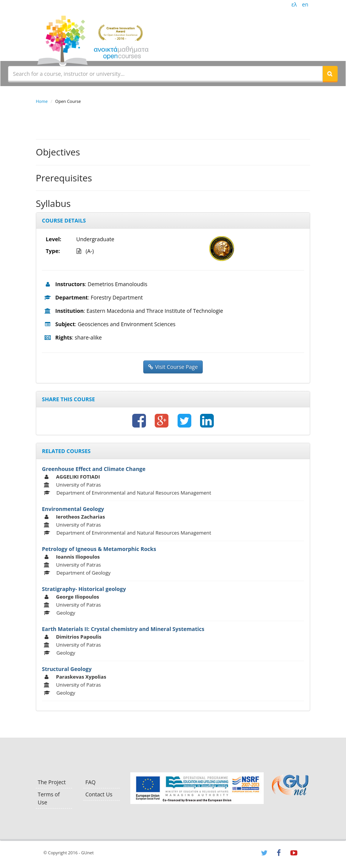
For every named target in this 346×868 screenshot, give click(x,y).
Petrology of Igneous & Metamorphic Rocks (99, 549)
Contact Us (99, 794)
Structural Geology (67, 669)
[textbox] (165, 74)
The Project (52, 782)
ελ (294, 4)
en (305, 4)
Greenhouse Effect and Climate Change (94, 469)
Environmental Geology (73, 509)
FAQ (91, 782)
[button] (330, 74)
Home (42, 101)
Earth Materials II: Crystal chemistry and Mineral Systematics (123, 629)
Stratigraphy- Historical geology (84, 589)
